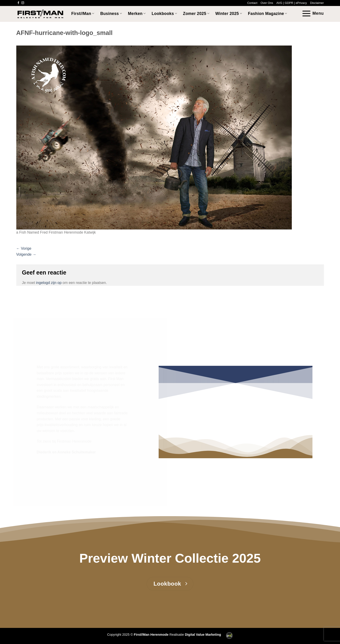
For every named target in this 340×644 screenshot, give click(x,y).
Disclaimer (317, 3)
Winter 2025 (229, 14)
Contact (252, 3)
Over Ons (267, 3)
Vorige (24, 248)
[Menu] (313, 14)
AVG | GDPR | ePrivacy (292, 3)
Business (111, 14)
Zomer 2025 (196, 14)
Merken (137, 14)
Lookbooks (164, 14)
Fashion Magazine (268, 14)
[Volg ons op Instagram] (23, 3)
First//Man (83, 14)
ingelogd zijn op (49, 283)
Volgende (26, 254)
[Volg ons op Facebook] (18, 3)
